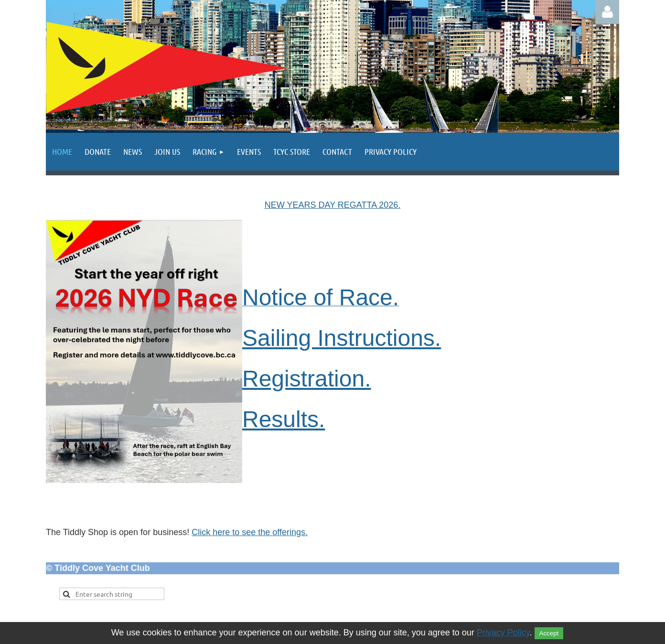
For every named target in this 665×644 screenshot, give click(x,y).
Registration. (306, 379)
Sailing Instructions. (342, 338)
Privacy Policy (503, 633)
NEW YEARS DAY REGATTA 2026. (332, 205)
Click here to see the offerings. (250, 532)
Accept (549, 633)
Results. (284, 419)
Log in (607, 12)
